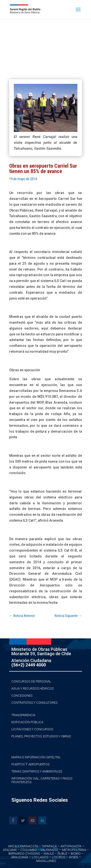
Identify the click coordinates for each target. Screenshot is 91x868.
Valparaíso (49, 850)
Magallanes (46, 861)
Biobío (76, 853)
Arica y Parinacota (23, 846)
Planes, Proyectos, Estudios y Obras (41, 736)
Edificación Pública (27, 722)
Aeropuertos (39, 764)
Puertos (18, 764)
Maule (49, 853)
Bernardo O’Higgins (24, 853)
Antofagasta (71, 846)
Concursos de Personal (31, 681)
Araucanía (20, 857)
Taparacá (49, 846)
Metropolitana (74, 850)
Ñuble (62, 853)
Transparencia (23, 715)
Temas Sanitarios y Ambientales (37, 771)
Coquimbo (29, 850)
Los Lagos (40, 857)
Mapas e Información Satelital (36, 757)
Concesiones (22, 696)
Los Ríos (59, 857)
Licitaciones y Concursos (32, 729)
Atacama (10, 850)
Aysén (74, 857)
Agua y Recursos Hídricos (33, 688)
